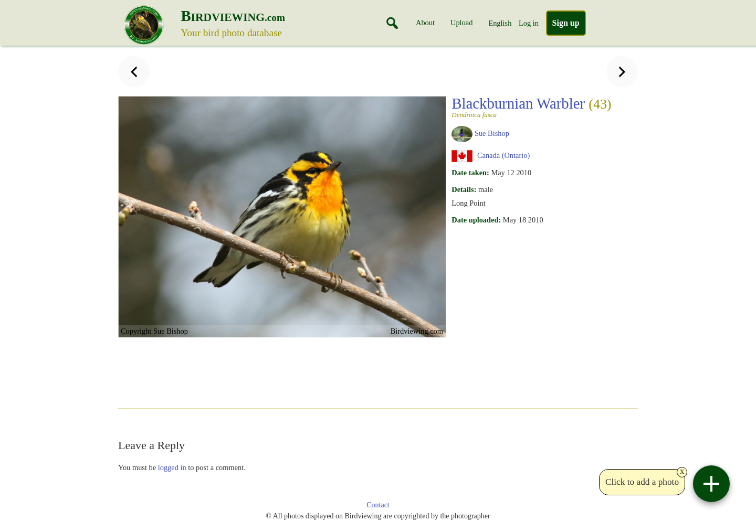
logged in (172, 467)
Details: (464, 189)
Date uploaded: (476, 220)
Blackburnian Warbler (531, 107)
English (500, 23)
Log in (529, 23)
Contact (378, 505)
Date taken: (470, 173)
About (425, 23)
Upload (461, 23)
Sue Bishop (492, 133)
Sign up (566, 23)
